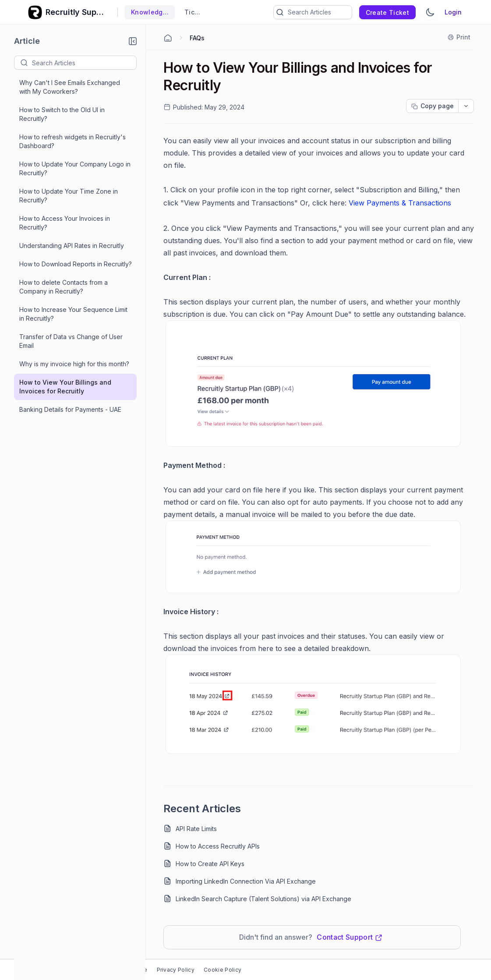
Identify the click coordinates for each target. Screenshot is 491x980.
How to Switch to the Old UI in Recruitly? (62, 114)
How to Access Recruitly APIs (218, 846)
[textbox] (84, 63)
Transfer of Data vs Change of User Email (71, 341)
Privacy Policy (176, 970)
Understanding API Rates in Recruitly (72, 246)
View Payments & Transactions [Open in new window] (400, 203)
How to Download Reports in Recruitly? (76, 264)
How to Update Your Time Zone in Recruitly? (69, 196)
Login (453, 12)
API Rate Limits (196, 829)
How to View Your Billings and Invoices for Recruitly (65, 387)
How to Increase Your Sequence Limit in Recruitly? (73, 314)
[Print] (459, 37)
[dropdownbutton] (466, 106)
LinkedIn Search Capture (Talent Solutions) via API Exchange (263, 899)
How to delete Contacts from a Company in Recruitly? (64, 287)
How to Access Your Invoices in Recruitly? (65, 223)
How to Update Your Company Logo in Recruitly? (75, 168)
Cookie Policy (223, 970)
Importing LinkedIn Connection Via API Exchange (246, 881)
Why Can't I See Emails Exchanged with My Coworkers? (70, 87)
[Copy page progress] (432, 106)
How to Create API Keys (210, 864)
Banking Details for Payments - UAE (70, 409)
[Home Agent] (168, 38)
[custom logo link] (35, 12)
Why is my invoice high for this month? (74, 364)
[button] (133, 41)
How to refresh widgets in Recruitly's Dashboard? (72, 141)
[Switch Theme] (430, 12)
